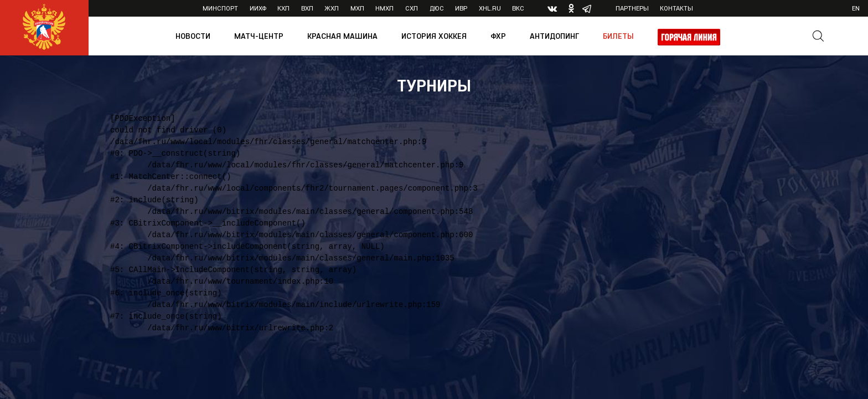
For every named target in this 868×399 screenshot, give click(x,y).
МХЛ (357, 8)
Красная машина (342, 36)
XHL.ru (490, 8)
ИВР (461, 8)
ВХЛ (307, 8)
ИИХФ (258, 8)
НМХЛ (384, 8)
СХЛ (412, 8)
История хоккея (434, 36)
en (856, 8)
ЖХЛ (332, 8)
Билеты (618, 36)
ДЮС (437, 8)
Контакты (676, 8)
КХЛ (283, 8)
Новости (193, 36)
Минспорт (220, 8)
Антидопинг (554, 36)
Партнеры (632, 8)
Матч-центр (259, 36)
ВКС (518, 8)
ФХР (498, 36)
